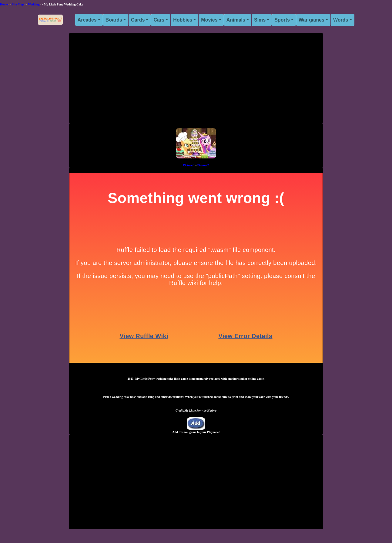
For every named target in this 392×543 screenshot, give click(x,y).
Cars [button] (159, 20)
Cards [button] (138, 20)
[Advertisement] (196, 80)
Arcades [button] (87, 20)
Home (4, 4)
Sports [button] (282, 20)
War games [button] (312, 20)
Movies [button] (209, 20)
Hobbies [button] (183, 20)
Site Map (18, 4)
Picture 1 (189, 165)
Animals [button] (236, 20)
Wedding (34, 4)
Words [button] (341, 20)
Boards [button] (114, 20)
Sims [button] (260, 20)
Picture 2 (203, 165)
